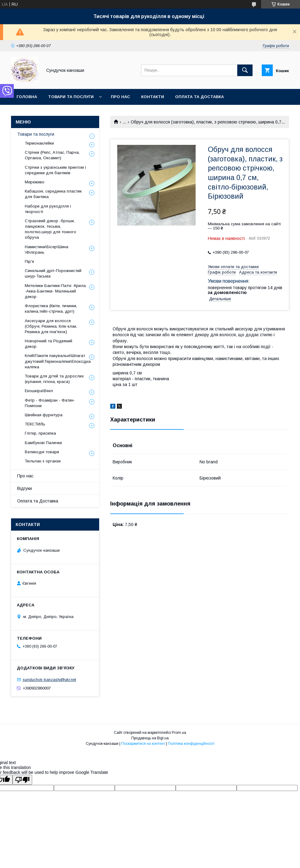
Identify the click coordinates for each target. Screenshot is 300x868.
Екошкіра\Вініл (39, 391)
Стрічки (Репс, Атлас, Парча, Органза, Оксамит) (52, 155)
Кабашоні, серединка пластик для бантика (53, 194)
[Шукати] (245, 70)
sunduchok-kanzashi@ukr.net (49, 680)
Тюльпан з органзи (43, 461)
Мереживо (35, 182)
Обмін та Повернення (42, 113)
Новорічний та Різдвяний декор (49, 344)
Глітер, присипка (40, 433)
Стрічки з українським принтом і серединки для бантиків (55, 170)
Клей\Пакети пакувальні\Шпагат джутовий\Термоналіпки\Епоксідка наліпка (58, 361)
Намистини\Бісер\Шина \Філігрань (47, 250)
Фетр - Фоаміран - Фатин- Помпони (50, 403)
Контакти (153, 97)
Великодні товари (42, 452)
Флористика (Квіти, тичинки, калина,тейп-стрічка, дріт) (51, 309)
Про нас (120, 97)
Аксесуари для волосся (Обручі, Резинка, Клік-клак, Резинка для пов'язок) (51, 326)
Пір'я (29, 261)
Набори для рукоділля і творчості (48, 209)
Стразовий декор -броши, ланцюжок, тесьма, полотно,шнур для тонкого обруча (51, 229)
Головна (27, 97)
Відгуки (24, 488)
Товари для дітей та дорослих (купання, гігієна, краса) (54, 379)
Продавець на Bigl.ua (150, 738)
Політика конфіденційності (191, 744)
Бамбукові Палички (43, 443)
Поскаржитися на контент (143, 744)
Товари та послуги (71, 97)
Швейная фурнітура (44, 415)
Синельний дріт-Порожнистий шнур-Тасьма (53, 273)
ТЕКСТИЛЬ (35, 424)
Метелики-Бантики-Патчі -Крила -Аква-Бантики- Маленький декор (55, 291)
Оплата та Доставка (199, 97)
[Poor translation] (22, 780)
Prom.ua (179, 733)
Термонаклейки (39, 143)
